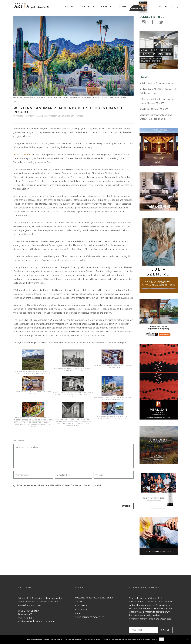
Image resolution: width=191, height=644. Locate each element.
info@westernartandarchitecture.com (36, 621)
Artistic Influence (147, 83)
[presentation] (34, 495)
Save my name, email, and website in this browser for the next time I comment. (59, 485)
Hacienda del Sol (22, 155)
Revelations (145, 109)
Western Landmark (58, 116)
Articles (19, 116)
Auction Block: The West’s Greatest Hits (158, 89)
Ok (161, 639)
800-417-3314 (25, 618)
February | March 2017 (36, 116)
